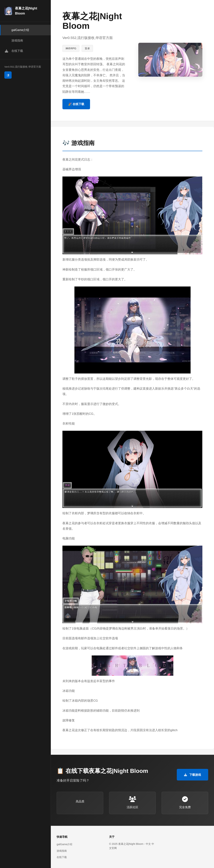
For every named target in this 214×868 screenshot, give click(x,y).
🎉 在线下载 (76, 104)
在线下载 (62, 857)
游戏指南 (62, 851)
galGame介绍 (64, 844)
